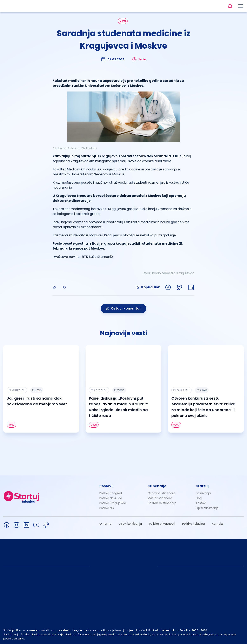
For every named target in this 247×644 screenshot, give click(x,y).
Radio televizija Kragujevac (173, 273)
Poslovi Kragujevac (113, 503)
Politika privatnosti (162, 524)
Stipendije (157, 486)
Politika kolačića (193, 524)
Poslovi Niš (107, 508)
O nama (105, 524)
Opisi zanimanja (207, 508)
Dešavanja (203, 493)
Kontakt (218, 524)
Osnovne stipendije (161, 493)
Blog (199, 498)
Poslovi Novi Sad (111, 498)
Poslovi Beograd (111, 493)
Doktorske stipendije (162, 503)
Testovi (201, 503)
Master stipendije (160, 498)
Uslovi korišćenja (130, 524)
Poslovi (106, 486)
